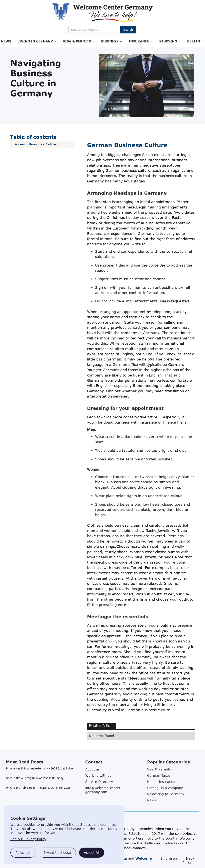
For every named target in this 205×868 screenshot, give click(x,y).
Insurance (139, 41)
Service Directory (99, 782)
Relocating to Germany (166, 794)
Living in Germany (35, 41)
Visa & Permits (77, 41)
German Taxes (159, 775)
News (6, 41)
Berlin (194, 41)
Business (110, 41)
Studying (168, 41)
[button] (6, 41)
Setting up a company (165, 788)
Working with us (98, 775)
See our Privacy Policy (28, 839)
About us (92, 769)
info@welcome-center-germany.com (104, 790)
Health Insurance (161, 782)
